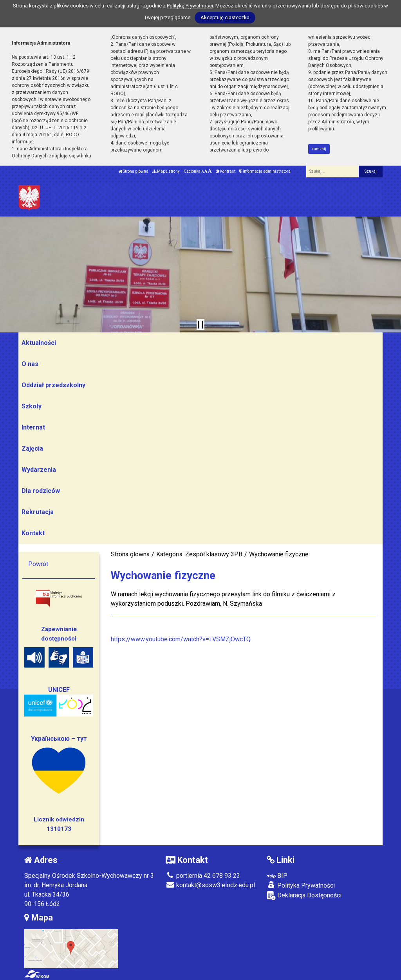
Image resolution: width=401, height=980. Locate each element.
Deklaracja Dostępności (304, 896)
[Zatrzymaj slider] (200, 325)
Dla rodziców (41, 491)
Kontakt (33, 533)
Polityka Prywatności (301, 885)
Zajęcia (32, 448)
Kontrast (226, 171)
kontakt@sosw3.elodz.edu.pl (210, 885)
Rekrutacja (38, 512)
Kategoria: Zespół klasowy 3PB (199, 554)
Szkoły (32, 406)
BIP (277, 876)
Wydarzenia (39, 470)
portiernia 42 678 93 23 (203, 876)
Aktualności (39, 343)
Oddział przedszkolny (53, 385)
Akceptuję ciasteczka (225, 17)
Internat (33, 427)
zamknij (319, 149)
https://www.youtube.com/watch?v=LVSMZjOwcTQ (181, 639)
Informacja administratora (265, 171)
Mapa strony (166, 171)
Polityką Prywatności (190, 6)
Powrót (38, 564)
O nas (30, 364)
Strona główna (134, 171)
